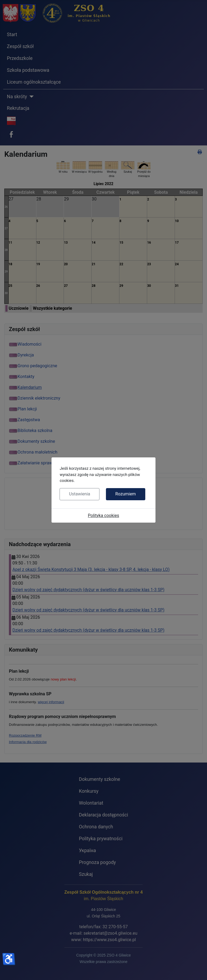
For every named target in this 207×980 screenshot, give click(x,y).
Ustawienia (80, 494)
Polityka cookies (103, 515)
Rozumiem (126, 494)
